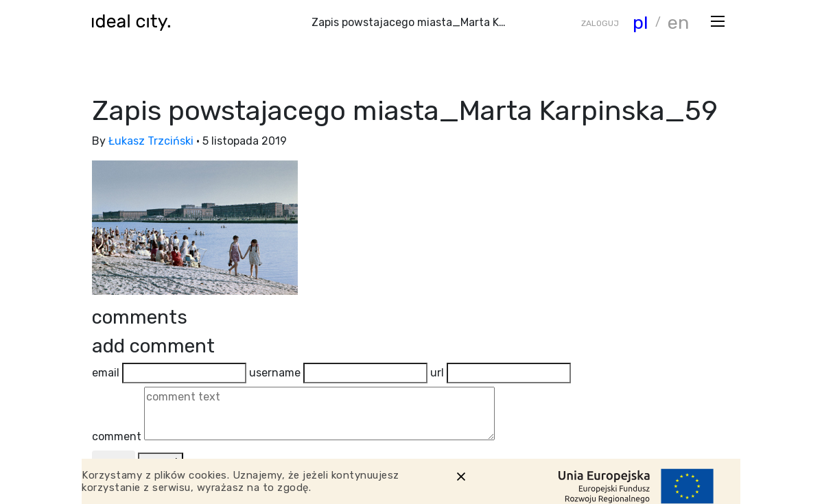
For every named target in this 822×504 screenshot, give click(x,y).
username (275, 373)
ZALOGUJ (600, 23)
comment (117, 436)
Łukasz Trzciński (151, 141)
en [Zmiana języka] (678, 23)
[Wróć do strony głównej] (135, 22)
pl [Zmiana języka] (641, 23)
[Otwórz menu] (718, 20)
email (106, 373)
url (437, 373)
